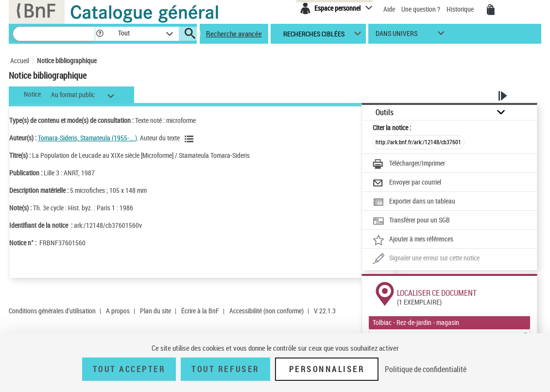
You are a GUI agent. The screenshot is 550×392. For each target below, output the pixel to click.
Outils (385, 112)
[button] (100, 34)
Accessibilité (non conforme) (266, 311)
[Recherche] (54, 34)
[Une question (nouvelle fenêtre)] (426, 259)
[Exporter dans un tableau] (414, 202)
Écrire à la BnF (200, 311)
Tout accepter (129, 369)
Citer (392, 128)
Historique (461, 9)
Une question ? (421, 9)
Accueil (20, 60)
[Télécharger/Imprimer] (409, 164)
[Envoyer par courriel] (407, 183)
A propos (118, 311)
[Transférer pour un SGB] (411, 221)
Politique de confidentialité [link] (426, 369)
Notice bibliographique (67, 60)
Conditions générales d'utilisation (52, 311)
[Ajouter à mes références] (413, 240)
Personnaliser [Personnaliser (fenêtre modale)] (327, 369)
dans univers (396, 36)
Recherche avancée (234, 34)
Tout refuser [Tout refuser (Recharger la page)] (225, 369)
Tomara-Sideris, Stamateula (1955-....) (87, 138)
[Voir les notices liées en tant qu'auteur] (190, 139)
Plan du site (155, 311)
